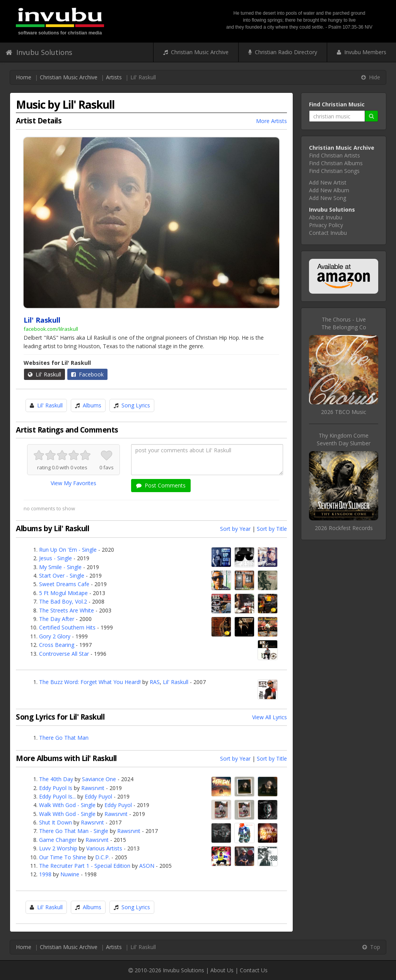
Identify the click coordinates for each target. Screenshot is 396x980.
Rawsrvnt (93, 788)
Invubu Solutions (39, 52)
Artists (114, 77)
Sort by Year (235, 529)
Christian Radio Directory (283, 52)
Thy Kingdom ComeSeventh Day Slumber (344, 439)
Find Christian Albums (336, 163)
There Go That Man (64, 738)
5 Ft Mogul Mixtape (63, 593)
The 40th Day (56, 779)
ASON (147, 866)
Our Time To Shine (63, 857)
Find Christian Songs (334, 171)
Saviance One (99, 779)
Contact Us (254, 970)
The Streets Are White (67, 610)
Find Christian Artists (335, 155)
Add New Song (328, 198)
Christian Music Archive (196, 52)
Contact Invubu (328, 233)
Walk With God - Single (67, 805)
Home (24, 77)
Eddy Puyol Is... (57, 796)
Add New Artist (328, 182)
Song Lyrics (136, 405)
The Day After (57, 619)
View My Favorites (73, 483)
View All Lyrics (270, 717)
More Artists (271, 121)
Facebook (87, 374)
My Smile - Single (60, 567)
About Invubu (326, 217)
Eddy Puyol (98, 796)
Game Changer (58, 840)
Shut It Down (55, 822)
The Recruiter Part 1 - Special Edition (85, 866)
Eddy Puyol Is (56, 788)
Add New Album (329, 190)
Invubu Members (362, 52)
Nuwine (70, 874)
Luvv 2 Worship (58, 848)
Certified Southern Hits (67, 627)
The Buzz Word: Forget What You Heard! (90, 682)
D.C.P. (102, 857)
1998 (45, 874)
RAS (155, 682)
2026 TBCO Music (344, 412)
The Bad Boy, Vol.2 (63, 601)
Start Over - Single (62, 576)
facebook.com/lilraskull (51, 329)
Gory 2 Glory (55, 636)
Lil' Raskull (44, 374)
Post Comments (161, 485)
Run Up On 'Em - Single (68, 550)
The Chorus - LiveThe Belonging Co (344, 323)
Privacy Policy (326, 225)
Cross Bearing (57, 645)
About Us (222, 970)
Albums (92, 405)
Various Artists (104, 848)
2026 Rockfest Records (344, 528)
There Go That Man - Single (74, 831)
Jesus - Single (55, 558)
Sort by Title (272, 529)
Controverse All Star (64, 654)
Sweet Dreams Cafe (64, 584)
